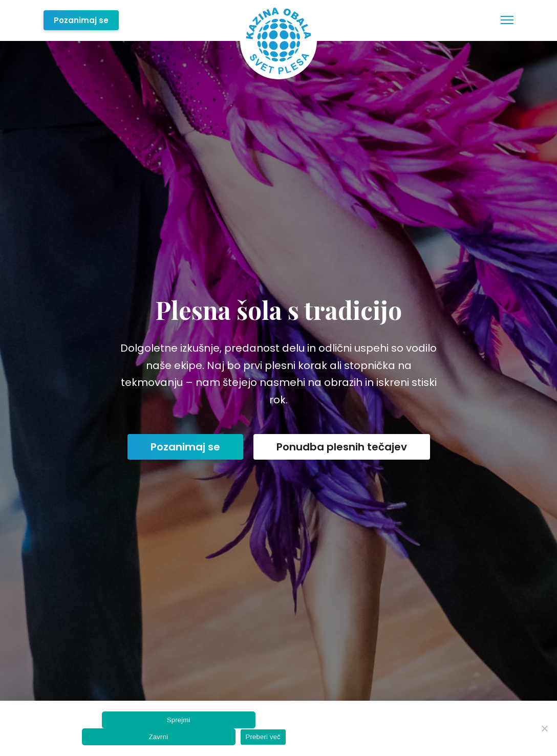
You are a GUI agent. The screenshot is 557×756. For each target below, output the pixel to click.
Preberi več (263, 737)
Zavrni (159, 737)
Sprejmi (179, 720)
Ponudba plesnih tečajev (342, 447)
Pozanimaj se (81, 20)
